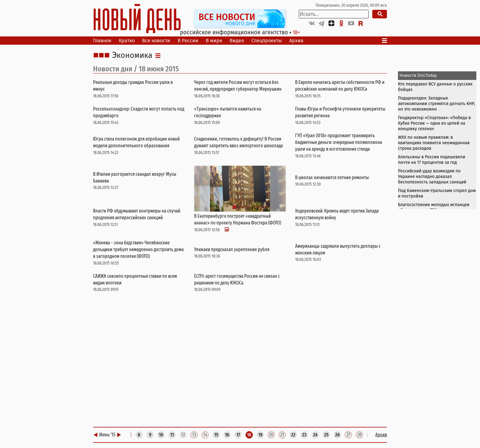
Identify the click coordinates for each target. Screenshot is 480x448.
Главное (102, 41)
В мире (214, 41)
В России (188, 41)
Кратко (127, 41)
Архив (296, 41)
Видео (237, 41)
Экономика (132, 55)
